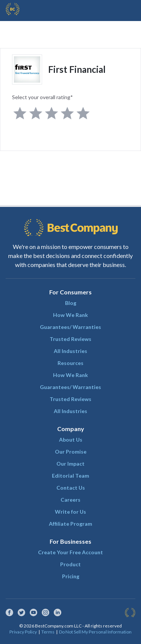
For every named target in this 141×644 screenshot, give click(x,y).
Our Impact (70, 464)
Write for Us (70, 512)
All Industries (70, 351)
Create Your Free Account (70, 552)
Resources (70, 363)
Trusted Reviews (70, 339)
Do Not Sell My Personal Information (95, 632)
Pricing (71, 576)
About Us (71, 440)
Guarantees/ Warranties (70, 327)
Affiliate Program (70, 524)
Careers (70, 500)
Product (70, 564)
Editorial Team (70, 476)
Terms (48, 632)
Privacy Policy (23, 632)
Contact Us (71, 488)
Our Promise (71, 452)
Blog (71, 303)
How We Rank (70, 315)
